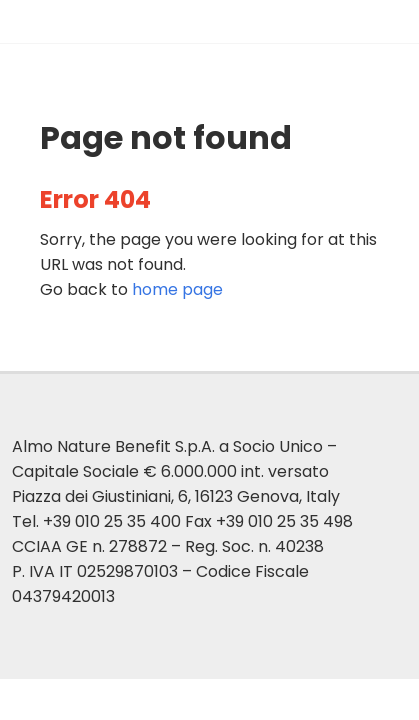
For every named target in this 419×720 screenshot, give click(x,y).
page (177, 289)
